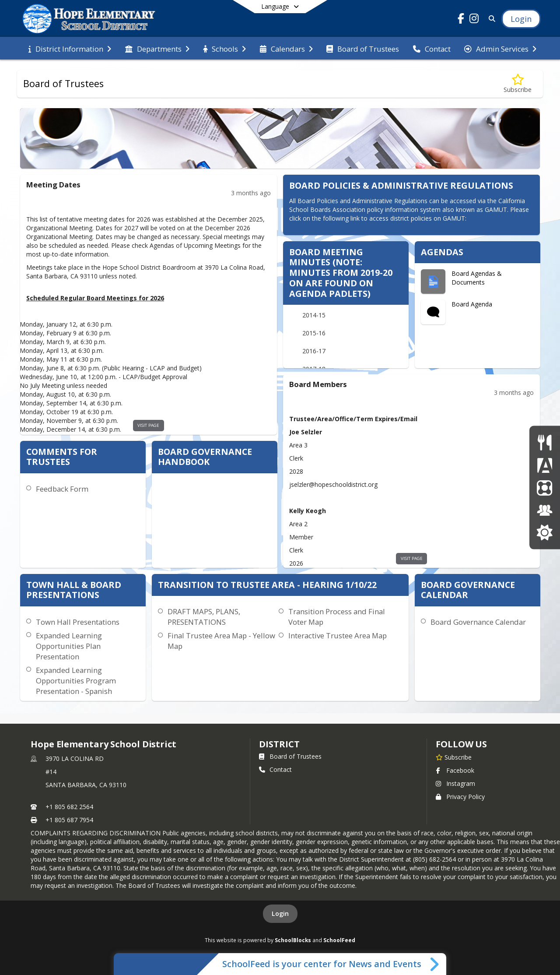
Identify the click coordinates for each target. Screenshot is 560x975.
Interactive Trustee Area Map (338, 635)
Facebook (455, 770)
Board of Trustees (290, 756)
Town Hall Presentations (78, 622)
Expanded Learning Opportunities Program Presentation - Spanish (76, 681)
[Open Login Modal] (521, 19)
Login (280, 913)
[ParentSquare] (545, 487)
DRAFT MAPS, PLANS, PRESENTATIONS (204, 617)
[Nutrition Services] (544, 442)
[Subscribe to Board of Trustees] (518, 84)
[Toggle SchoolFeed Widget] (435, 964)
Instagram (455, 783)
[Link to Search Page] (490, 19)
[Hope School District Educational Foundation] (544, 533)
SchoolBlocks (293, 940)
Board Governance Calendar (478, 622)
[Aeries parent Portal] (545, 465)
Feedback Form (62, 489)
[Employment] (545, 510)
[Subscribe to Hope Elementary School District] (454, 757)
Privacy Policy (460, 797)
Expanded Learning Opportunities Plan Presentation (69, 646)
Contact (275, 769)
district (279, 744)
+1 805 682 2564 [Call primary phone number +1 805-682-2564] (69, 807)
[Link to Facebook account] (461, 20)
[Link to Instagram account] (474, 20)
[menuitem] (70, 48)
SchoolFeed (339, 940)
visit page (148, 425)
